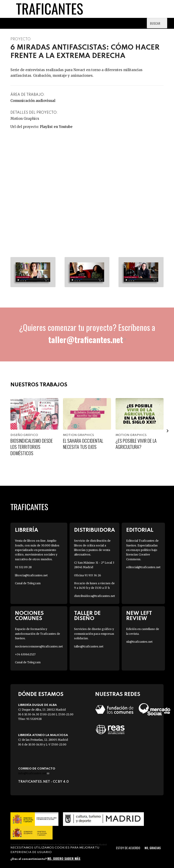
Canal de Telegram (28, 583)
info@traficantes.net (34, 773)
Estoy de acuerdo (128, 848)
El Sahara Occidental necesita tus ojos (83, 444)
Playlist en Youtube (56, 127)
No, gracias (153, 848)
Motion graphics (79, 435)
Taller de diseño (87, 616)
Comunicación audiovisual (33, 101)
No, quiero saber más (64, 858)
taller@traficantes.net (87, 339)
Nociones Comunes (29, 616)
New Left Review (139, 616)
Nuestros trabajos (39, 385)
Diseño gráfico (24, 435)
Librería (27, 530)
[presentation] (168, 431)
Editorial (140, 530)
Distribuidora (94, 530)
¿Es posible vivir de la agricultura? (136, 444)
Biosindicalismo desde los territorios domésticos (32, 447)
